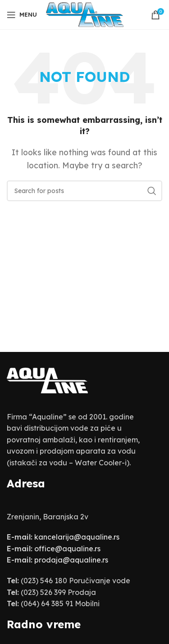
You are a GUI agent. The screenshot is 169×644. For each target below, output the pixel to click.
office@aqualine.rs (67, 549)
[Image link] (47, 379)
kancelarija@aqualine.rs (77, 537)
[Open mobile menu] (22, 15)
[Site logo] (85, 14)
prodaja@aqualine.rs (71, 560)
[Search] (84, 191)
